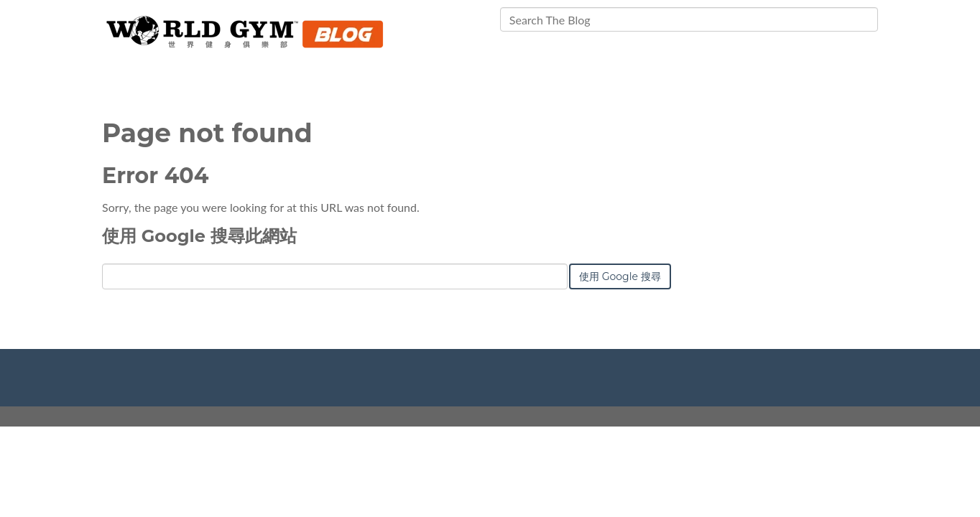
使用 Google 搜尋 (620, 276)
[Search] (689, 19)
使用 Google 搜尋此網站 (199, 236)
